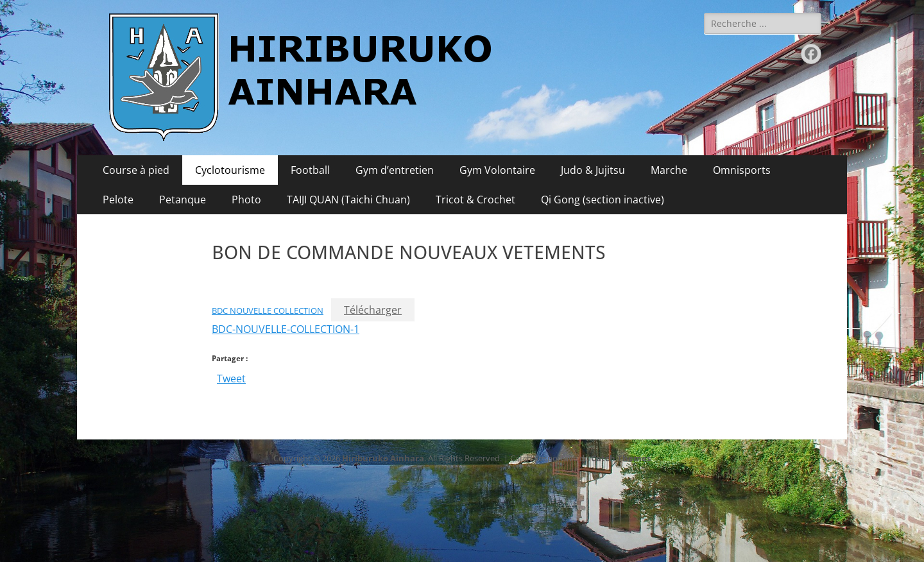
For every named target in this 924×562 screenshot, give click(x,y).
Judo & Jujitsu (593, 170)
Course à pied (136, 170)
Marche (669, 170)
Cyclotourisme (230, 170)
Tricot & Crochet (475, 200)
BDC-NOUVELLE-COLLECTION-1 (286, 329)
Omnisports (742, 170)
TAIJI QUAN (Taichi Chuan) (348, 200)
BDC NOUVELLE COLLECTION (268, 311)
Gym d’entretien (395, 170)
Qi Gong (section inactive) (603, 200)
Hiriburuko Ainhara (383, 458)
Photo (246, 200)
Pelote (118, 200)
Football (310, 170)
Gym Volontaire (497, 170)
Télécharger (373, 310)
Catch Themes (621, 458)
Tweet (231, 377)
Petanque (183, 200)
